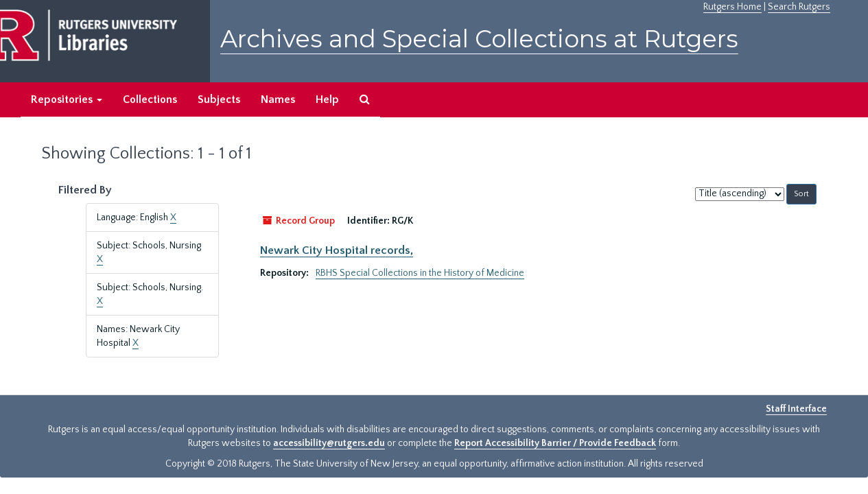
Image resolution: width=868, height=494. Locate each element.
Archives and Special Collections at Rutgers (479, 39)
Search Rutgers (799, 7)
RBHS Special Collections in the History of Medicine (420, 273)
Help (327, 99)
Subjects (219, 99)
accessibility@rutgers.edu (329, 443)
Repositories (67, 99)
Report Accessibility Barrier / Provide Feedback (555, 443)
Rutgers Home (732, 7)
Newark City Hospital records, (337, 250)
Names (278, 99)
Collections (150, 99)
